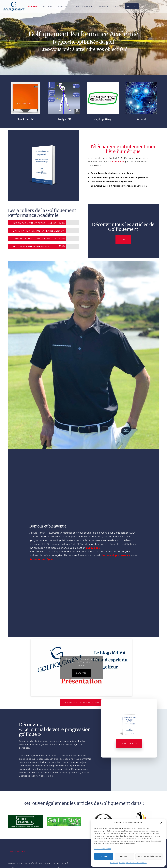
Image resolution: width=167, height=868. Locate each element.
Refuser (124, 856)
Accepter (104, 856)
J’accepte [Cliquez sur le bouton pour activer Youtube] (81, 673)
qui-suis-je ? (93, 548)
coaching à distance (118, 555)
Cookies (114, 863)
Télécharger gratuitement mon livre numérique (123, 149)
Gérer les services (103, 849)
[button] (161, 823)
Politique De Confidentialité (133, 863)
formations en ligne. (41, 559)
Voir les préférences (149, 856)
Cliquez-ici (118, 162)
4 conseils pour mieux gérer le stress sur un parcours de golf (38, 863)
